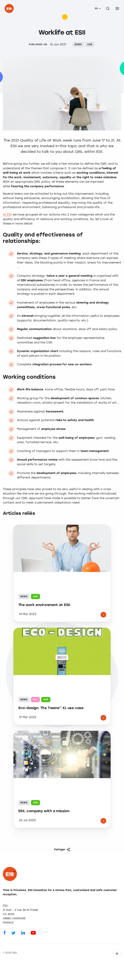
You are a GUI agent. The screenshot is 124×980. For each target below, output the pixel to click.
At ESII (7, 215)
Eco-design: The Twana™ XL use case (51, 708)
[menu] (117, 8)
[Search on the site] (108, 8)
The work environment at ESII (44, 605)
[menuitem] (98, 8)
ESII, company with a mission (44, 811)
